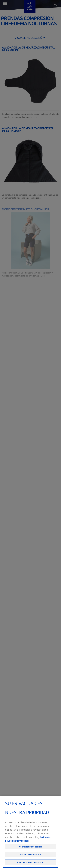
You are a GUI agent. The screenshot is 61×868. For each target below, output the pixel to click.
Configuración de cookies (30, 853)
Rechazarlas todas (30, 860)
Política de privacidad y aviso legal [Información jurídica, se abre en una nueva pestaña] (28, 845)
